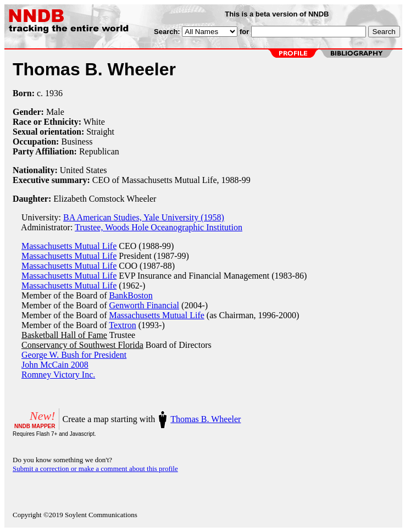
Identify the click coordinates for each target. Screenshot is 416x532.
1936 (54, 93)
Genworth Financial (145, 305)
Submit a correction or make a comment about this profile (95, 469)
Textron (123, 325)
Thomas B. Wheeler (206, 419)
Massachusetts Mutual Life (69, 246)
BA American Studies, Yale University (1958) (144, 217)
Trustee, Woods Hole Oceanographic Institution (159, 227)
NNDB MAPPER (35, 426)
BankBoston (131, 295)
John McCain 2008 (55, 365)
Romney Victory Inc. (58, 375)
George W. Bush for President (74, 355)
